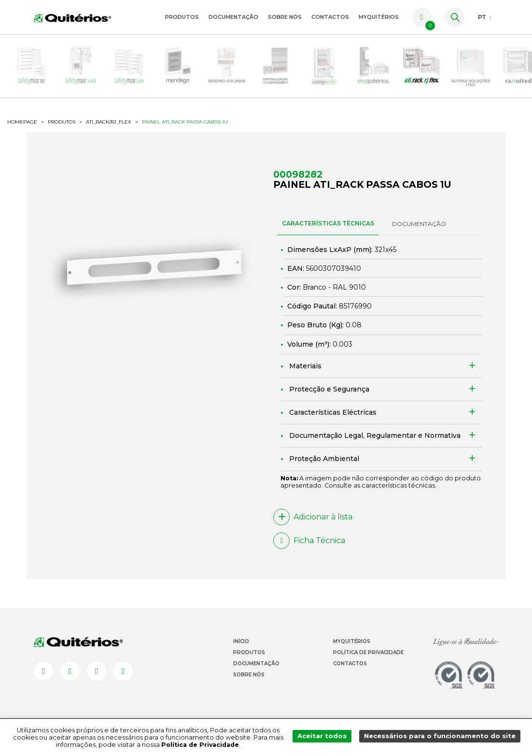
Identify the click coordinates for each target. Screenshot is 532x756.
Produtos (182, 17)
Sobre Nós (285, 17)
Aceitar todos (330, 737)
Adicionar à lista (313, 525)
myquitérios (379, 17)
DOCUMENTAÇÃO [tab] (419, 232)
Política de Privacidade (368, 661)
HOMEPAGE (22, 131)
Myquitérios (352, 650)
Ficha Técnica (309, 549)
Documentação (233, 17)
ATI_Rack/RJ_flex (109, 131)
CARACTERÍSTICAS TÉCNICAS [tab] (328, 232)
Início (241, 650)
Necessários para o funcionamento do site (443, 737)
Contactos (330, 17)
